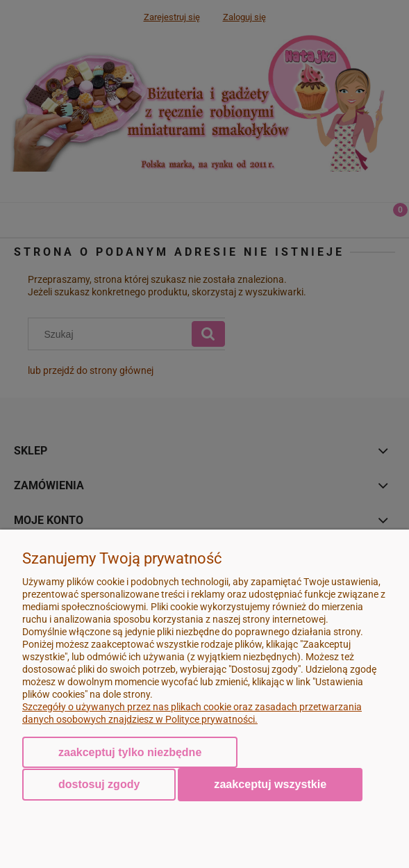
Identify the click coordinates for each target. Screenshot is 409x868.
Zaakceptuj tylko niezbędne (130, 752)
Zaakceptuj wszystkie (270, 784)
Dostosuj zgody (99, 784)
